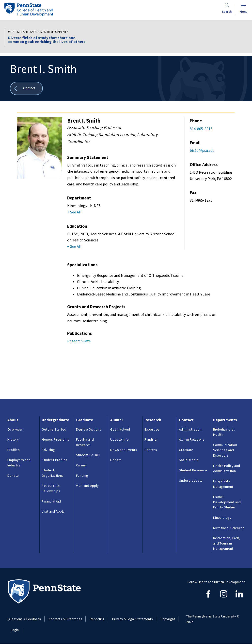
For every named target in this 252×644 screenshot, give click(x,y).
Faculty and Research (85, 442)
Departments (225, 420)
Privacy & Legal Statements (133, 619)
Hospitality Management (223, 484)
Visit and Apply (53, 511)
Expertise (152, 429)
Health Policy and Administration (227, 468)
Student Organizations (53, 473)
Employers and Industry (19, 462)
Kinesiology (222, 518)
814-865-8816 (201, 129)
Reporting (97, 619)
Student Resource (193, 470)
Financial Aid (51, 501)
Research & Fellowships (51, 488)
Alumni (116, 420)
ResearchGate (79, 341)
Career (81, 465)
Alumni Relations (192, 439)
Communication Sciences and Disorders (225, 450)
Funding (82, 476)
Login (15, 630)
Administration (190, 429)
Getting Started (54, 429)
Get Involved (120, 429)
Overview (15, 429)
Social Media (189, 460)
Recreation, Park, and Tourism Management (227, 543)
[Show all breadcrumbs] (26, 89)
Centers (151, 450)
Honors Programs (55, 439)
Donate (13, 476)
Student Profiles (54, 460)
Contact (186, 420)
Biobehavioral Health (224, 432)
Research (153, 420)
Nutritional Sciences (229, 528)
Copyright (168, 619)
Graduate (85, 420)
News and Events (124, 450)
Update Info (119, 439)
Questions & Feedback (24, 619)
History (13, 439)
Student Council (88, 455)
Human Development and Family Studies (227, 502)
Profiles (14, 450)
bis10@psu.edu (202, 150)
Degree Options (89, 429)
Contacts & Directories (65, 619)
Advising (48, 450)
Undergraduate (55, 420)
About (13, 420)
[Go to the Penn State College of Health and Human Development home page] (29, 9)
